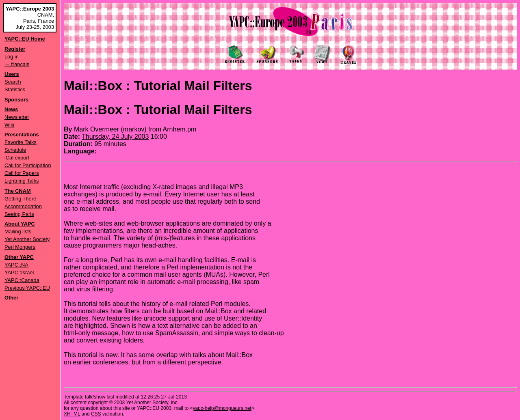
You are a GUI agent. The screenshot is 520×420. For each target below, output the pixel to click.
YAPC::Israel (19, 272)
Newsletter (17, 117)
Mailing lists (18, 232)
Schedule (15, 150)
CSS (96, 414)
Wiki (9, 125)
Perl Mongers (20, 247)
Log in (12, 57)
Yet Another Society (27, 239)
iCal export (17, 158)
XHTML (72, 414)
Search (13, 82)
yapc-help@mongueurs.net (222, 408)
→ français (17, 64)
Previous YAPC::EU (27, 288)
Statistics (15, 89)
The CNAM (18, 191)
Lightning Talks (22, 181)
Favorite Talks (21, 142)
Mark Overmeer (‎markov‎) (110, 129)
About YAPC (20, 224)
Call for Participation (28, 165)
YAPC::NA (16, 265)
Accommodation (23, 206)
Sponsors (16, 100)
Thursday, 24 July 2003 (115, 137)
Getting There (20, 199)
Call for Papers (22, 173)
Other (11, 298)
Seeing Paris (19, 214)
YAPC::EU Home (25, 39)
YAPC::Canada (22, 280)
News (11, 109)
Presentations (22, 135)
